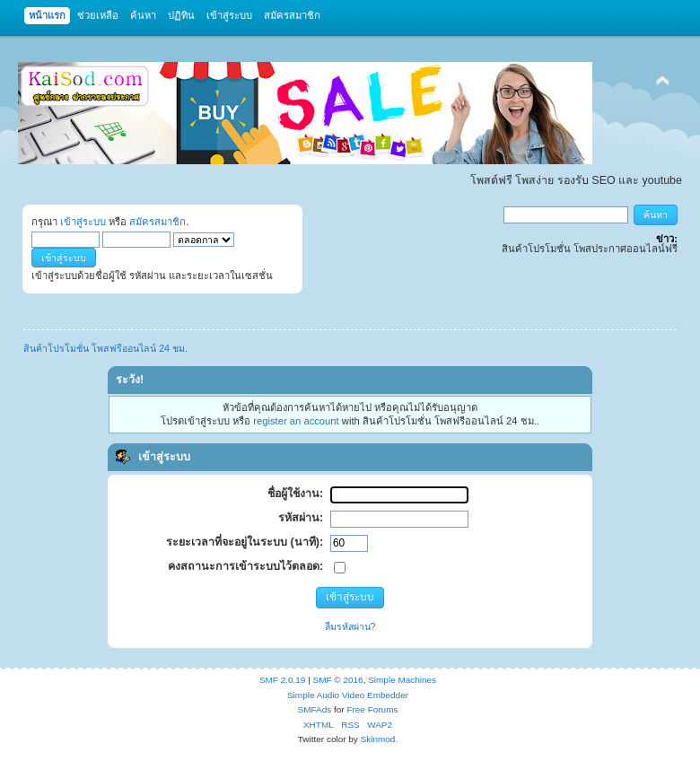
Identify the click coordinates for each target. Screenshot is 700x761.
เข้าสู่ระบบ (83, 222)
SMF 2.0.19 (283, 680)
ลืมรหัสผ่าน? (350, 626)
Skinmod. (380, 739)
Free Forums (372, 709)
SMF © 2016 (338, 680)
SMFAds (315, 709)
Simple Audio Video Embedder (348, 695)
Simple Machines (402, 680)
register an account (296, 421)
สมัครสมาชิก (157, 222)
